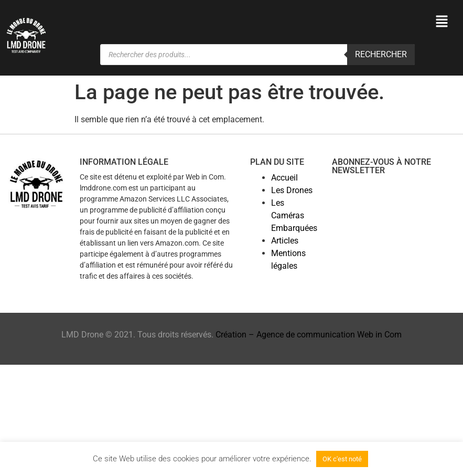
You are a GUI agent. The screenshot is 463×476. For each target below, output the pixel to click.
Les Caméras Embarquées (294, 215)
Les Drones (292, 190)
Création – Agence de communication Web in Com (309, 335)
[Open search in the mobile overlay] (257, 55)
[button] (442, 22)
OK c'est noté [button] (342, 459)
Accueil (284, 178)
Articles (285, 241)
